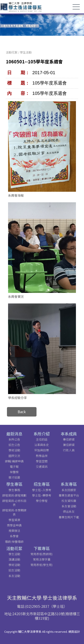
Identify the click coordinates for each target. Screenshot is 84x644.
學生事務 (14, 490)
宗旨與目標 (42, 450)
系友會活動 (69, 506)
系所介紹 (42, 434)
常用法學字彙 (42, 559)
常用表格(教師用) (42, 554)
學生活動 (26, 52)
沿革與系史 (42, 445)
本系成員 (69, 434)
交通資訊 (42, 467)
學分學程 (42, 501)
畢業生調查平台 (69, 495)
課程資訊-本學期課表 (14, 512)
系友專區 (69, 484)
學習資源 (14, 520)
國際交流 (14, 456)
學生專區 (14, 484)
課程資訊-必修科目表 (14, 503)
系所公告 (14, 439)
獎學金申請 (14, 525)
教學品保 (42, 456)
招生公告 (14, 445)
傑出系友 (69, 511)
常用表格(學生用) (42, 565)
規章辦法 (14, 531)
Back (22, 412)
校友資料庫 (69, 501)
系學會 (14, 536)
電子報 (14, 467)
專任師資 (69, 439)
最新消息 (14, 434)
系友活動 (14, 576)
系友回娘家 (69, 490)
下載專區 (42, 548)
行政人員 (69, 450)
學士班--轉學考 (42, 495)
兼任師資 (69, 445)
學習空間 (42, 461)
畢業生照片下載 (69, 517)
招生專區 (42, 484)
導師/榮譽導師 (14, 542)
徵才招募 (14, 477)
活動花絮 (12, 52)
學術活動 (14, 450)
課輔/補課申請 (14, 461)
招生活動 (14, 570)
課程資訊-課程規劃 (14, 495)
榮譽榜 (14, 472)
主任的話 (42, 439)
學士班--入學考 (42, 490)
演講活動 (14, 559)
